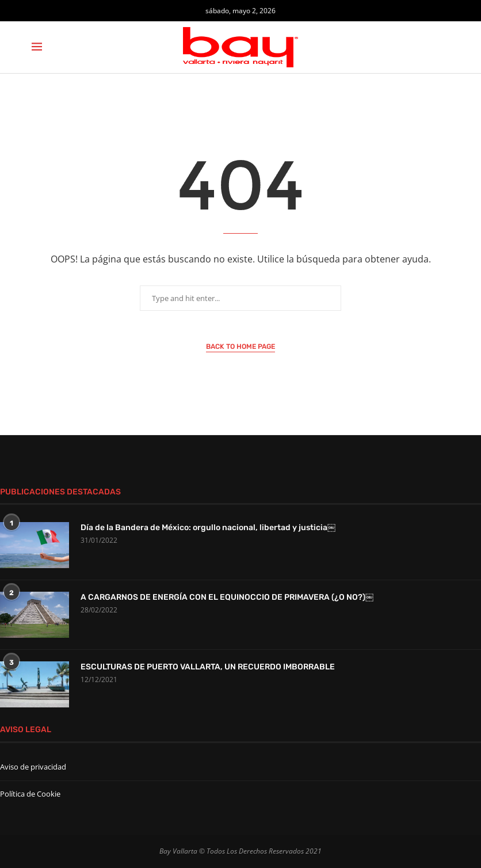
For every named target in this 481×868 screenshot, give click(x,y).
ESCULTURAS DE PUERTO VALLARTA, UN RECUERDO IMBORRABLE (208, 667)
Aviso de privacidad (33, 767)
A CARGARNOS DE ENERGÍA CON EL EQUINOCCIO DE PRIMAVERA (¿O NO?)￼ (227, 597)
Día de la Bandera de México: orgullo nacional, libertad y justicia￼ (208, 528)
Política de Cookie (30, 794)
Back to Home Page (240, 347)
